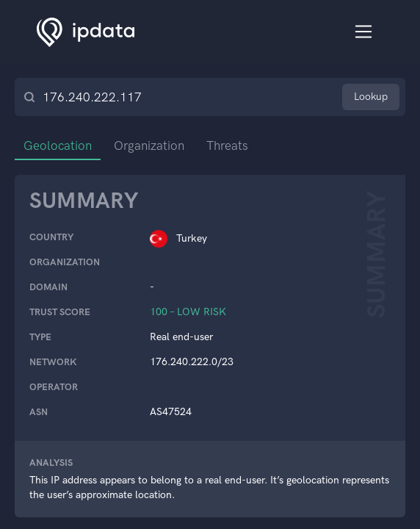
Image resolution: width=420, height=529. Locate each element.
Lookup (371, 97)
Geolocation (58, 145)
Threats (227, 145)
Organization (149, 145)
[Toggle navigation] (364, 32)
